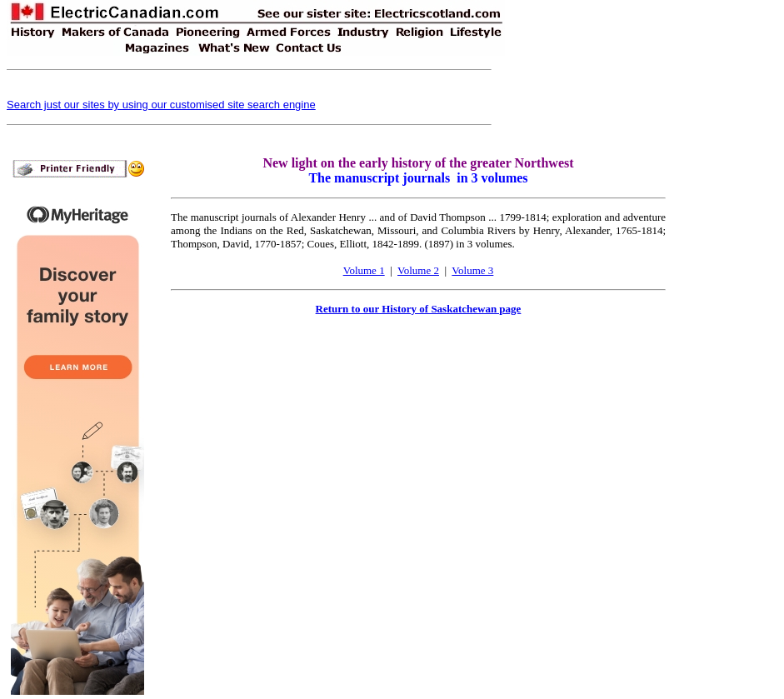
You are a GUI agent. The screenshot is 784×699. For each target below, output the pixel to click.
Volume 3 (472, 270)
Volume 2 (418, 270)
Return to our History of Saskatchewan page (419, 309)
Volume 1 (364, 270)
